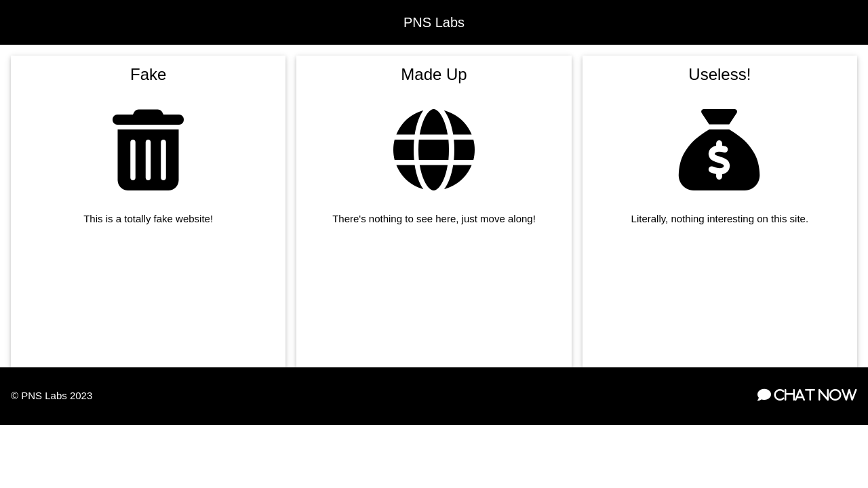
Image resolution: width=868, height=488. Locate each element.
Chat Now (814, 395)
